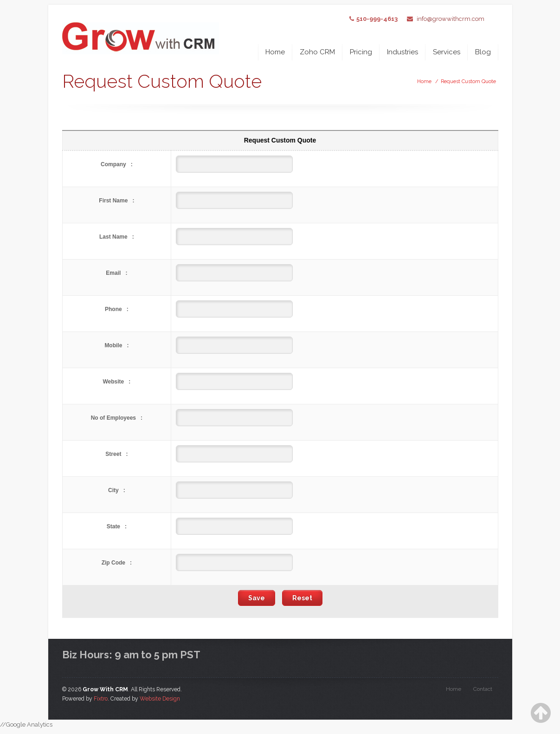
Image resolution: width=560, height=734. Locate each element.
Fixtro (101, 699)
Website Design (160, 699)
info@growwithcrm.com (451, 19)
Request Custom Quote (468, 81)
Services (447, 52)
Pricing (361, 52)
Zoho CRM (317, 52)
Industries (402, 52)
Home (275, 52)
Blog (483, 52)
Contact (483, 689)
